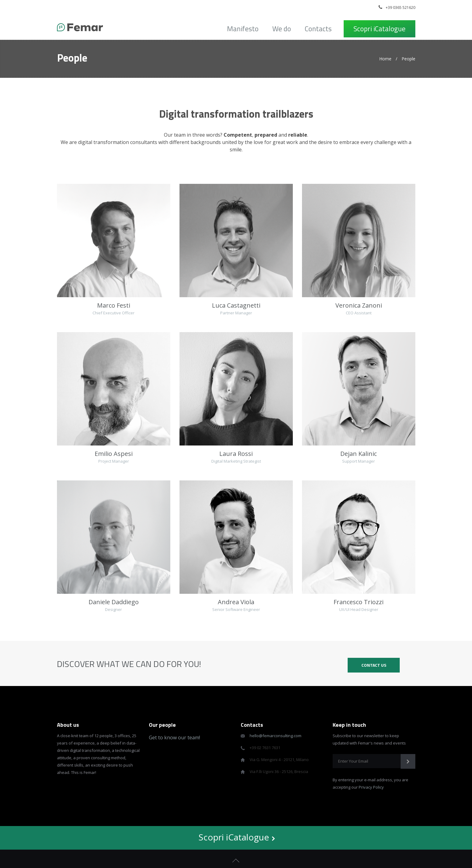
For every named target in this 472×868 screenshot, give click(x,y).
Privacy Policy (371, 787)
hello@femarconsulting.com (276, 736)
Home (385, 59)
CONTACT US (374, 665)
